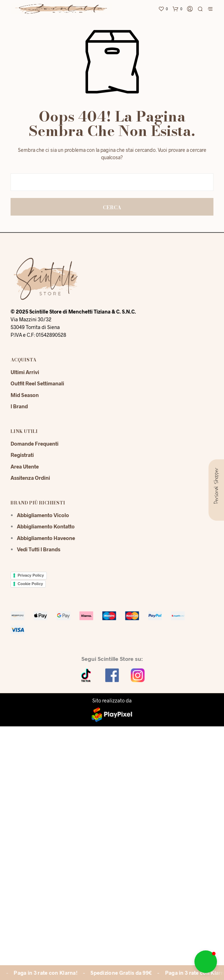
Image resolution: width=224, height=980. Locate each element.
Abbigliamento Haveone (46, 538)
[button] (206, 962)
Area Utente (25, 466)
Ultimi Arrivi (25, 372)
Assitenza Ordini (30, 478)
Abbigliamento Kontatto (46, 526)
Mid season (25, 395)
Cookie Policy (30, 584)
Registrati (22, 455)
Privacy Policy (31, 575)
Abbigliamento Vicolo (43, 515)
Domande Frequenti (35, 444)
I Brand (19, 406)
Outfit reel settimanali (37, 383)
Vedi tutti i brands (39, 549)
